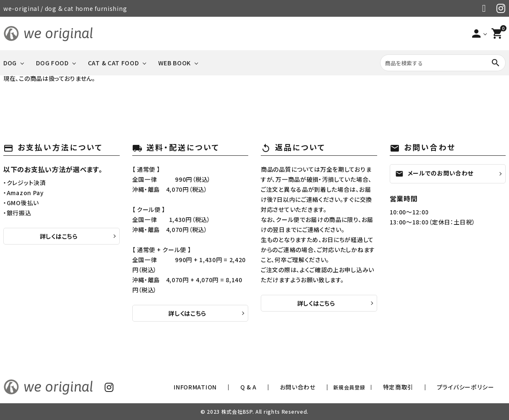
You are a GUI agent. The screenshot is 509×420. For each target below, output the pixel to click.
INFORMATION (267, 387)
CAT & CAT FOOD (113, 63)
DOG (10, 63)
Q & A (305, 387)
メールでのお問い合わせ (434, 173)
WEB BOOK (175, 63)
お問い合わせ (340, 387)
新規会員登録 (384, 387)
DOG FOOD (52, 63)
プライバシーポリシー (475, 387)
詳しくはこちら (59, 236)
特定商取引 (426, 387)
